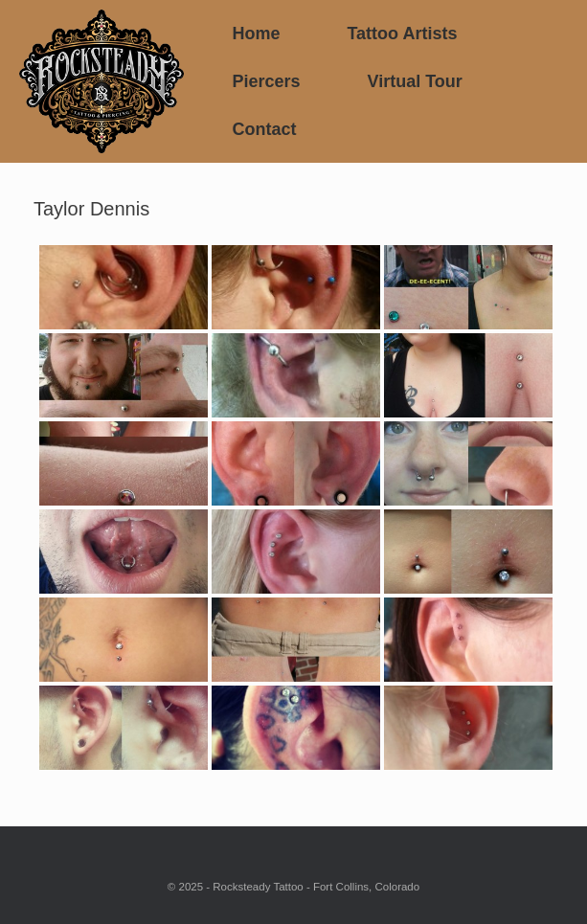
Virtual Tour (414, 81)
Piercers (266, 81)
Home (256, 34)
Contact (264, 129)
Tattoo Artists (402, 34)
